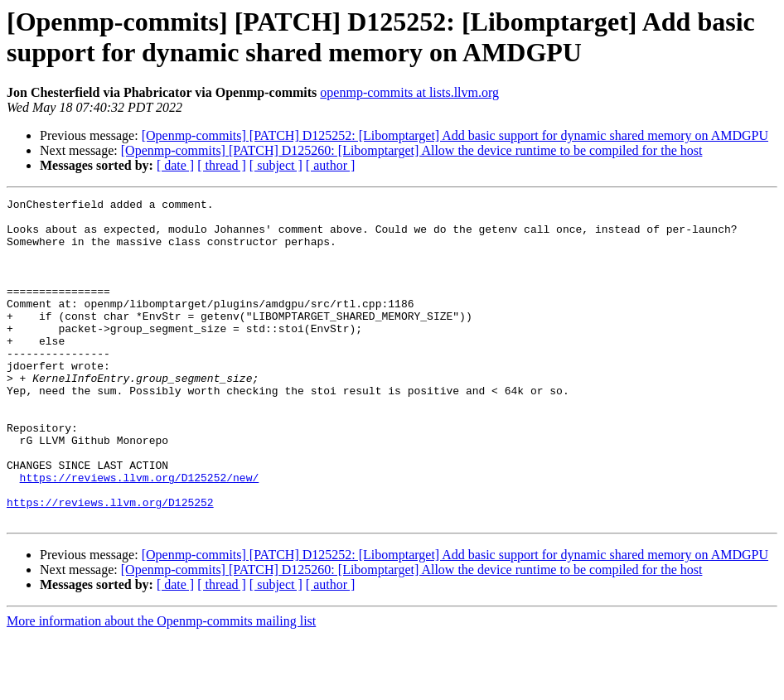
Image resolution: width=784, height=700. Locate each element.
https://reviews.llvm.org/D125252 (110, 564)
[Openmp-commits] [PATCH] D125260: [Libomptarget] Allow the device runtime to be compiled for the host (412, 150)
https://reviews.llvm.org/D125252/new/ (140, 534)
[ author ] (331, 165)
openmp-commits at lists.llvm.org (409, 92)
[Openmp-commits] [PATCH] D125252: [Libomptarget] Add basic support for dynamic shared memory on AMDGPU (455, 135)
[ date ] (175, 165)
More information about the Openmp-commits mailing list (161, 686)
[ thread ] (222, 165)
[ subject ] (276, 165)
